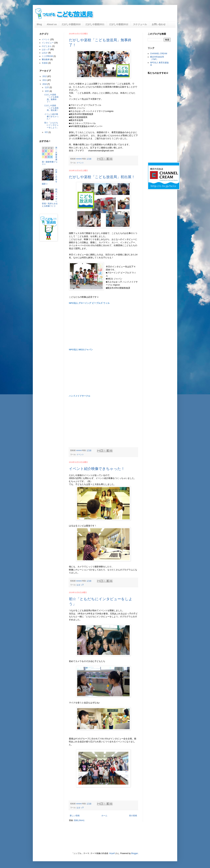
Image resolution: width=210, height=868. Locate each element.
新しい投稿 (75, 816)
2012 (45, 76)
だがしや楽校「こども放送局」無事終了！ (51, 98)
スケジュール (140, 24)
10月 (47, 91)
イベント (80, 163)
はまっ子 (80, 585)
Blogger (135, 853)
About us (52, 24)
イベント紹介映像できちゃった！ (97, 469)
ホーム (104, 816)
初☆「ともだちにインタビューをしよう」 (51, 125)
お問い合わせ (159, 24)
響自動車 (46, 59)
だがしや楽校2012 (119, 24)
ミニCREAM (47, 56)
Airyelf (112, 853)
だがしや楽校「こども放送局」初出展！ (102, 177)
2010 (45, 84)
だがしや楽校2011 (95, 24)
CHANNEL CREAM (159, 54)
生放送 (45, 63)
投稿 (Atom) (79, 820)
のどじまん (47, 46)
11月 (47, 87)
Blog (39, 24)
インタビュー (48, 43)
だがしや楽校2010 (71, 24)
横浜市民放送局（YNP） (157, 58)
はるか (45, 53)
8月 (47, 132)
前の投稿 (133, 816)
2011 (45, 80)
